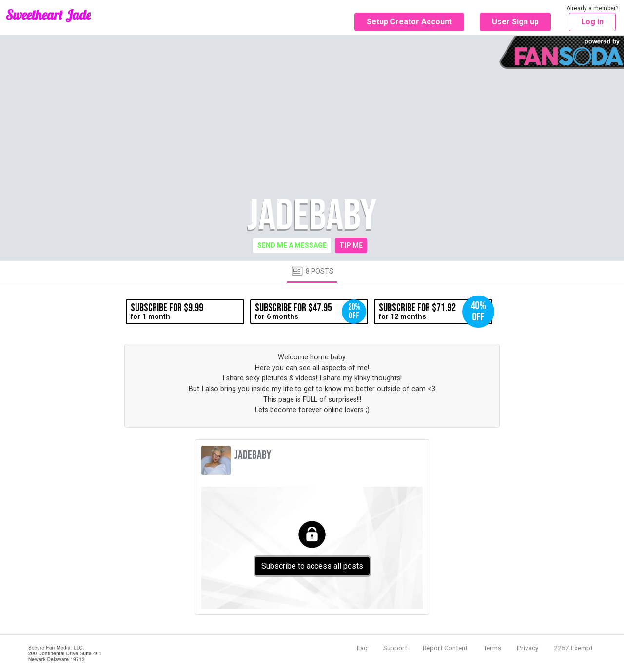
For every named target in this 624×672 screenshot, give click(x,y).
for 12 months (435, 312)
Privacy (527, 648)
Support (395, 648)
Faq (362, 648)
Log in (592, 22)
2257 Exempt (573, 648)
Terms (492, 648)
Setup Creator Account (409, 22)
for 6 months (311, 312)
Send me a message (292, 245)
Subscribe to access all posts (312, 566)
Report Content (445, 648)
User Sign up (515, 22)
